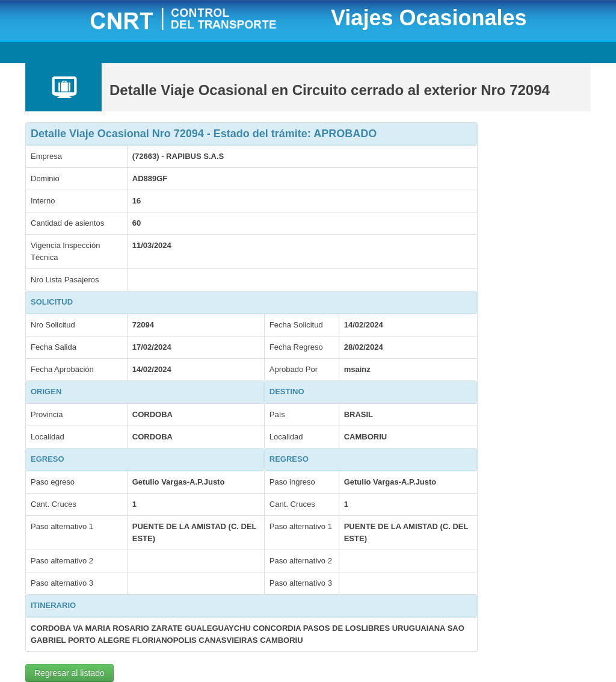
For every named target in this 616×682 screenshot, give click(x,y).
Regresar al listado (69, 673)
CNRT (199, 20)
